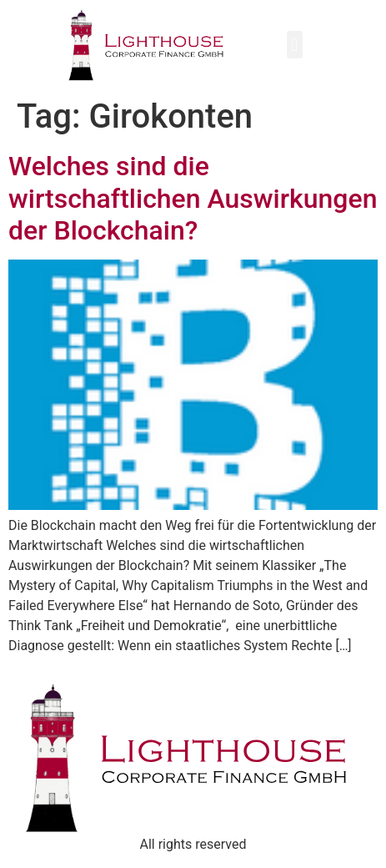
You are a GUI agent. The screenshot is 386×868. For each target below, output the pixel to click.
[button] (295, 45)
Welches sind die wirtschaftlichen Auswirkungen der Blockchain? (193, 198)
